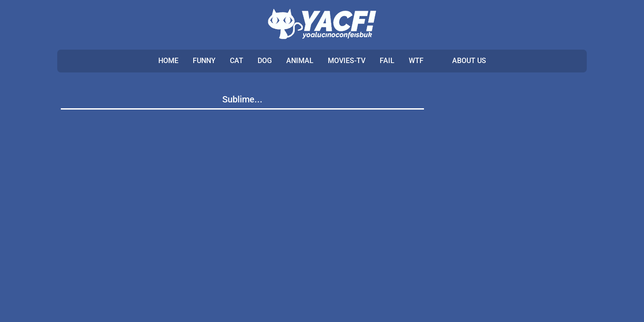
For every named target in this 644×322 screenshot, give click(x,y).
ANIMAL (300, 61)
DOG (265, 61)
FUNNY (204, 61)
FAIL (387, 61)
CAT (237, 61)
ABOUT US (469, 61)
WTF (416, 61)
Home (168, 61)
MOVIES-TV (347, 61)
